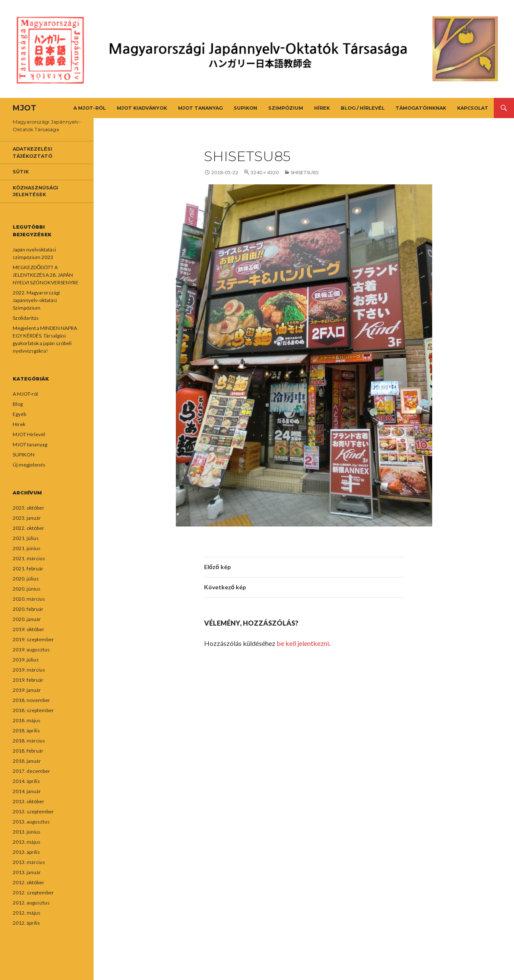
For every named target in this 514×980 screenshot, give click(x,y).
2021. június (27, 548)
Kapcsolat (473, 108)
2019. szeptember (33, 639)
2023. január (27, 518)
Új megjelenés (29, 465)
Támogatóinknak (421, 108)
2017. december (31, 771)
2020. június (27, 589)
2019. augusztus (31, 649)
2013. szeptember (33, 811)
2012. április (26, 923)
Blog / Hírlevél (363, 108)
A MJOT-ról (90, 108)
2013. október (28, 801)
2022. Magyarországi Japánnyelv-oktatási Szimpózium (36, 300)
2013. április (26, 852)
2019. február (28, 680)
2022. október (28, 528)
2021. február (28, 568)
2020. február (28, 609)
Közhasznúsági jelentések (35, 191)
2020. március (29, 599)
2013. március (29, 862)
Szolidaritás (26, 318)
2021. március (29, 558)
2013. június (27, 832)
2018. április (26, 730)
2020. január (27, 619)
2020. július (26, 579)
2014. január (27, 791)
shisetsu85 (305, 172)
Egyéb (19, 414)
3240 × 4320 (265, 172)
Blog (18, 404)
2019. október (28, 629)
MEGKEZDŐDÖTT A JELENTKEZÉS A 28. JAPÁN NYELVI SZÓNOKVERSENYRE (46, 275)
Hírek (322, 108)
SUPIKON (245, 108)
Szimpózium (286, 108)
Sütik (21, 172)
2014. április (26, 781)
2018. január (27, 761)
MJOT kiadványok (142, 108)
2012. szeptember (33, 892)
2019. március (29, 670)
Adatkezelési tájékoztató (32, 153)
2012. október (28, 882)
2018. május (27, 720)
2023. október (28, 508)
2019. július (26, 660)
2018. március (29, 741)
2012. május (27, 913)
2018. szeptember (33, 710)
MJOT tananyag (200, 108)
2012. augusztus (31, 903)
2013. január (27, 872)
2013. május (27, 842)
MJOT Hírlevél (29, 434)
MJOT (24, 108)
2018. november (31, 700)
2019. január (27, 690)
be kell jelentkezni (303, 643)
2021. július (26, 538)
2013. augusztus (31, 822)
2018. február (28, 751)
